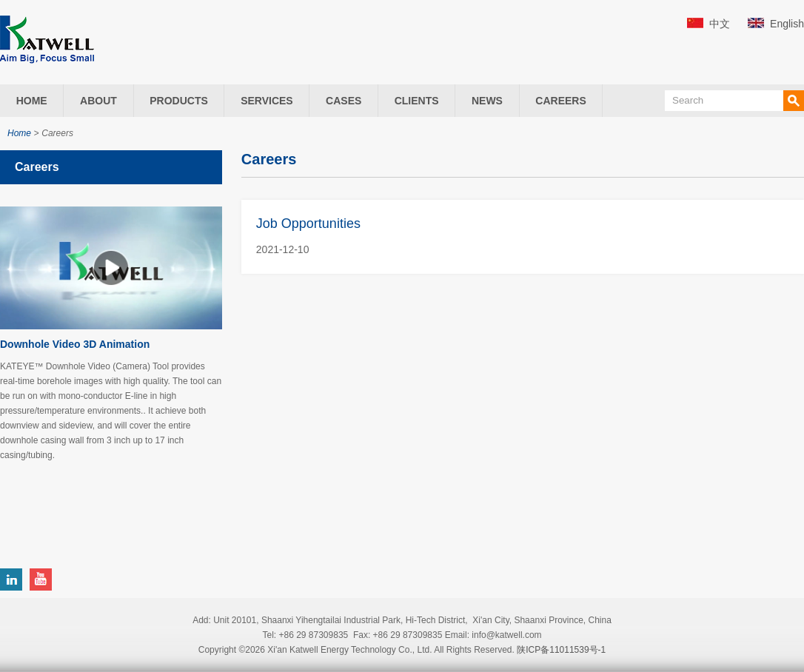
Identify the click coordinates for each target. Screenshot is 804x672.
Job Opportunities (308, 224)
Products (179, 101)
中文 (720, 24)
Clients (417, 101)
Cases (344, 101)
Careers (560, 101)
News (487, 101)
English (787, 24)
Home (32, 101)
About (98, 101)
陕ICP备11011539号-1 (561, 650)
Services (267, 101)
